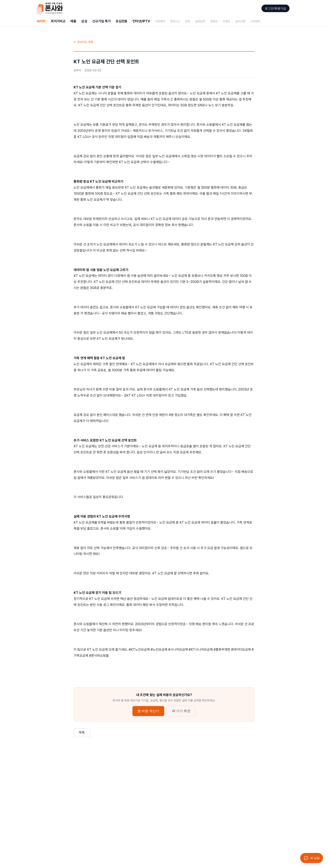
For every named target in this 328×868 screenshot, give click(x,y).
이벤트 (227, 21)
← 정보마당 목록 (83, 42)
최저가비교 (58, 21)
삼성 (84, 21)
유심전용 (122, 21)
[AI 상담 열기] (312, 858)
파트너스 (175, 21)
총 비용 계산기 (148, 711)
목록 (82, 732)
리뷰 (188, 21)
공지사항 (240, 21)
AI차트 (41, 21)
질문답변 (200, 21)
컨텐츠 (214, 21)
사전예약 (160, 21)
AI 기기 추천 (181, 711)
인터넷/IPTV (141, 21)
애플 (73, 21)
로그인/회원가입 (275, 8)
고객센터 (255, 21)
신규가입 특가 (101, 21)
